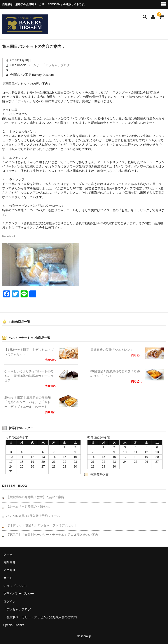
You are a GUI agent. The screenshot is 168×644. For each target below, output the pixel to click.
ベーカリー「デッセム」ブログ (48, 65)
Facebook (9, 236)
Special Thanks (14, 625)
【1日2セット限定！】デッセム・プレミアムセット (29, 352)
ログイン (9, 601)
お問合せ (9, 562)
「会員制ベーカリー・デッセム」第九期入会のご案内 (40, 617)
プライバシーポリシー (19, 594)
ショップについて (16, 586)
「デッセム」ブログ (17, 609)
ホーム (8, 554)
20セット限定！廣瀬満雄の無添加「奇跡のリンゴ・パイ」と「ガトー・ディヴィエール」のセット (28, 402)
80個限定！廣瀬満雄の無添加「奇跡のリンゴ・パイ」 (115, 374)
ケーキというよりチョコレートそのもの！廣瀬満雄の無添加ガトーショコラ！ (29, 376)
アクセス (9, 570)
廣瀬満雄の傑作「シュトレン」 (112, 350)
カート (8, 578)
